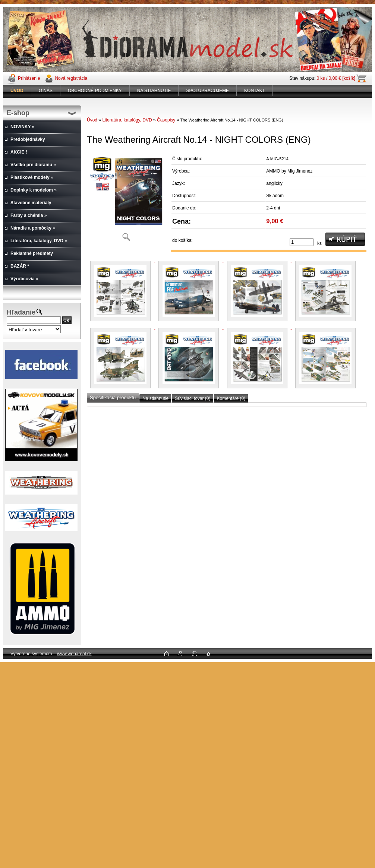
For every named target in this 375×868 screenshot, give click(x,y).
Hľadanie (21, 312)
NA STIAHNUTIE (154, 91)
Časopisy (166, 120)
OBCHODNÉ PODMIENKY (95, 91)
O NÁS (46, 91)
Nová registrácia (71, 78)
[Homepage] (17, 91)
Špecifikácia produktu (113, 397)
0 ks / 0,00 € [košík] (336, 78)
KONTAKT (255, 91)
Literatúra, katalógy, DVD (127, 120)
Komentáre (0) (231, 398)
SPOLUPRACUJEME (207, 91)
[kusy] (302, 242)
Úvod (92, 120)
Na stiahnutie (155, 398)
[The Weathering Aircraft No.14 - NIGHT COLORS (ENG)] (126, 199)
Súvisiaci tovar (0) (193, 398)
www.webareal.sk (74, 654)
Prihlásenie (29, 78)
